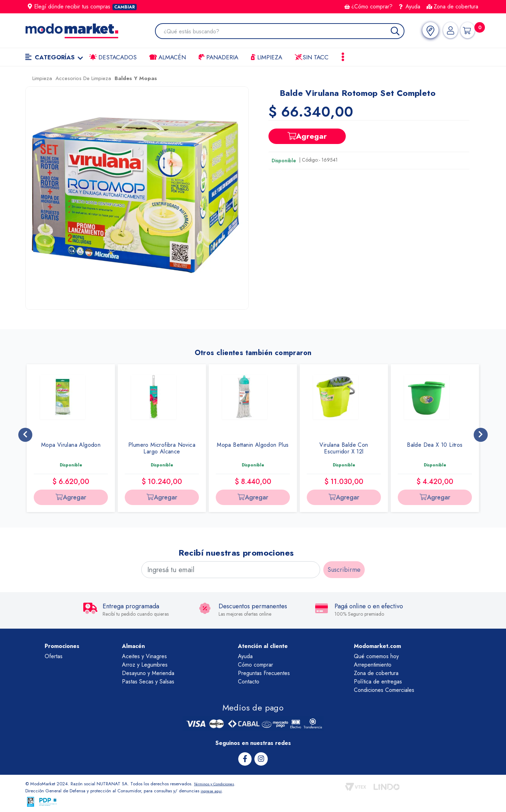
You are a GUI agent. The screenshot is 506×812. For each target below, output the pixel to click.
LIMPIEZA (267, 57)
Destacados (113, 57)
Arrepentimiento (373, 665)
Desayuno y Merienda (148, 673)
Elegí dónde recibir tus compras (82, 6)
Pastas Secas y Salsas (148, 682)
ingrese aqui (213, 790)
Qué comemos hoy (376, 656)
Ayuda (410, 6)
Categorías (54, 57)
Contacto (249, 682)
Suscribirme (344, 570)
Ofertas (54, 656)
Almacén (168, 57)
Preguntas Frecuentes (264, 673)
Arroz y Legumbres (145, 665)
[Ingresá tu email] (231, 570)
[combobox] (282, 32)
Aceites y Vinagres (144, 656)
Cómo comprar (255, 665)
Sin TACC (312, 57)
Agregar (307, 136)
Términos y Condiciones (218, 783)
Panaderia (218, 57)
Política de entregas (378, 682)
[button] (137, 198)
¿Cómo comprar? (368, 6)
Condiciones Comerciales (384, 690)
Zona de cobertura (452, 6)
